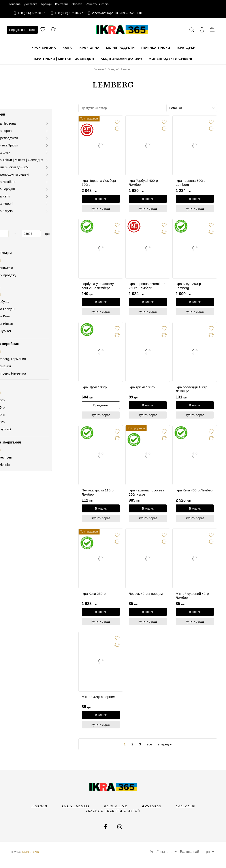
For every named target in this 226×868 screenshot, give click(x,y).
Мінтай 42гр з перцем (99, 701)
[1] (22, 229)
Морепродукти (121, 48)
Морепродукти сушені (170, 59)
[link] (101, 145)
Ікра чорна (89, 48)
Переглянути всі (23, 326)
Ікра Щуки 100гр (95, 389)
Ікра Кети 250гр (94, 597)
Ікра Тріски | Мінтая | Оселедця (64, 59)
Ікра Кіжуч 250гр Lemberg (189, 287)
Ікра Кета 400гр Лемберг (188, 495)
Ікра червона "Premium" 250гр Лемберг (142, 287)
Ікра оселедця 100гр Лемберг (192, 391)
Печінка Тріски (156, 48)
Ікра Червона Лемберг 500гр (100, 183)
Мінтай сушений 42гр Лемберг (193, 599)
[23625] (54, 229)
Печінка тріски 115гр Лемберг (98, 495)
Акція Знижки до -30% (121, 59)
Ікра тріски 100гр (142, 389)
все (149, 749)
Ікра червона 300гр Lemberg (191, 183)
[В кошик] (101, 199)
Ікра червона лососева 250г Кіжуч (147, 495)
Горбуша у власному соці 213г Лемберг (98, 287)
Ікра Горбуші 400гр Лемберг (144, 183)
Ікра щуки (186, 48)
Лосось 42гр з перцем (146, 597)
